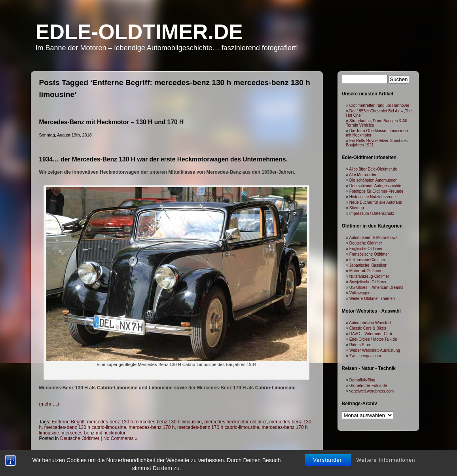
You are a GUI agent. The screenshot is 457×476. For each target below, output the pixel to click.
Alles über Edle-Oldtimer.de (373, 169)
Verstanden (328, 460)
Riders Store (360, 345)
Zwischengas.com (365, 356)
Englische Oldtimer (366, 249)
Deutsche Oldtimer (80, 438)
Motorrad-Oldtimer (365, 271)
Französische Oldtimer (369, 254)
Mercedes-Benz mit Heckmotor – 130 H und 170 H (112, 122)
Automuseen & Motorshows (373, 238)
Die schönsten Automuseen (374, 180)
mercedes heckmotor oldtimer (236, 422)
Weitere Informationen (386, 460)
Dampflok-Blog (362, 380)
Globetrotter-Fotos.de (368, 386)
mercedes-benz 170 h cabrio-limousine (218, 427)
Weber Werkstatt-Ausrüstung (375, 350)
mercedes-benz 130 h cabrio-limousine (85, 427)
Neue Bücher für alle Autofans (376, 202)
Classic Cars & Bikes (368, 328)
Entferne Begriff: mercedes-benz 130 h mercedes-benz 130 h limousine (127, 422)
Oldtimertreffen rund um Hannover (379, 105)
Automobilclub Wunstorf (370, 323)
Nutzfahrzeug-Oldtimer (369, 276)
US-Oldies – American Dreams (376, 287)
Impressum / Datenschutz (372, 213)
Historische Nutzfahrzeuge (373, 197)
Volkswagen (360, 293)
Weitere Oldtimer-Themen (372, 299)
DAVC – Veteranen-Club (371, 334)
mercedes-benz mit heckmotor (94, 433)
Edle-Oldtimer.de (139, 32)
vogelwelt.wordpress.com (372, 391)
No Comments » (120, 438)
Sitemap (357, 208)
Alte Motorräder (363, 175)
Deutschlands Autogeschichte (375, 186)
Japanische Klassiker (368, 265)
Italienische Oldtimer (367, 260)
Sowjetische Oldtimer (368, 282)
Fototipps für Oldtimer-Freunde (376, 191)
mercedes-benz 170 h (152, 427)
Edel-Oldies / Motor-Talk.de (373, 339)
